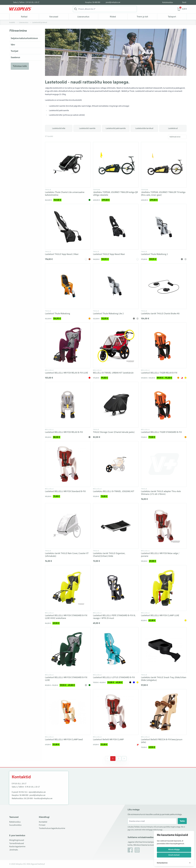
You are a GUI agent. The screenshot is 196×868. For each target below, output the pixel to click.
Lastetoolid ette (59, 128)
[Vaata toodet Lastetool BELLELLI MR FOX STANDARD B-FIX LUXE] (68, 650)
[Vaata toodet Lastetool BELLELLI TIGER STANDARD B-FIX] (164, 405)
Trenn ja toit (142, 17)
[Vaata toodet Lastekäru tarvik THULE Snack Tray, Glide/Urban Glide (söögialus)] (164, 650)
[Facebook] (130, 850)
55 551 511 (23, 792)
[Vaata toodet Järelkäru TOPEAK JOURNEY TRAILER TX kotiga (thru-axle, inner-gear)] (164, 165)
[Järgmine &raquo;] (124, 759)
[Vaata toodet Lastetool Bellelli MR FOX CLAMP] (116, 712)
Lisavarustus (83, 17)
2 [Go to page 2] (119, 758)
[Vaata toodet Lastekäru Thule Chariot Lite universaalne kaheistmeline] (68, 165)
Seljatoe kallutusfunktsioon (24, 38)
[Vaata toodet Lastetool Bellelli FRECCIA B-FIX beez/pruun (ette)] (164, 712)
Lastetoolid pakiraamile (116, 128)
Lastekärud (173, 128)
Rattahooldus (168, 2)
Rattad (24, 17)
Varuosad (54, 17)
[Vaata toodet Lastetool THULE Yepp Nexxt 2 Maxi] (68, 227)
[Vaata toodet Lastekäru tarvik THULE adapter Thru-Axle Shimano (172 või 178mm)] (164, 464)
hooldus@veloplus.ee (43, 798)
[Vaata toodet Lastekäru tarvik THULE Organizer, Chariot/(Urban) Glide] (116, 526)
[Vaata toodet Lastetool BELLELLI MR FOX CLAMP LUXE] (164, 588)
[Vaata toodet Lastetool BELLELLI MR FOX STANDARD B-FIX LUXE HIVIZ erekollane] (68, 588)
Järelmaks (14, 850)
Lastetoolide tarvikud (144, 128)
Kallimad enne (175, 137)
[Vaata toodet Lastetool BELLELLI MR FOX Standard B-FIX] (68, 464)
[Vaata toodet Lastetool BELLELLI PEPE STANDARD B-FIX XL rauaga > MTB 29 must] (116, 588)
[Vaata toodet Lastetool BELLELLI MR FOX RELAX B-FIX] (68, 405)
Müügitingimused (17, 840)
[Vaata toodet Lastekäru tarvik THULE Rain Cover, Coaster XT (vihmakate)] (68, 526)
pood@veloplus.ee (113, 2)
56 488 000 (24, 795)
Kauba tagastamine (17, 847)
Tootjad (14, 51)
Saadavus (15, 57)
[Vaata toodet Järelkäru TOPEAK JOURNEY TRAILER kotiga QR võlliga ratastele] (116, 165)
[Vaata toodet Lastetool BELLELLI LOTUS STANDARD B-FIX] (116, 650)
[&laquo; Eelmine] (107, 759)
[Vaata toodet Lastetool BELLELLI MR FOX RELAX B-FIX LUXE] (68, 345)
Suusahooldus (15, 825)
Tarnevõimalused (17, 843)
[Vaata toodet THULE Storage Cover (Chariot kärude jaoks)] (116, 405)
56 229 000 (28, 798)
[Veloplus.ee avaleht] (20, 9)
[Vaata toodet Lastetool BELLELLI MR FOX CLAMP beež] (68, 712)
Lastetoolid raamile (87, 128)
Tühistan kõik (20, 66)
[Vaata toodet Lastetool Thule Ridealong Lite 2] (116, 286)
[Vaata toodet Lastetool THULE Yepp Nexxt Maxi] (116, 227)
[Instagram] (137, 850)
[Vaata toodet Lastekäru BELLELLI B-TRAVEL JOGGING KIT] (116, 464)
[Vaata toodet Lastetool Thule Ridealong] (68, 286)
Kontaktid (43, 822)
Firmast (42, 825)
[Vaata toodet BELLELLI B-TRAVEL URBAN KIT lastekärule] (116, 345)
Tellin (182, 821)
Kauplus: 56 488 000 (93, 2)
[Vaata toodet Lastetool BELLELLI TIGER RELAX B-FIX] (164, 345)
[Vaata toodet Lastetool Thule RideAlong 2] (164, 227)
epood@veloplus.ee (37, 792)
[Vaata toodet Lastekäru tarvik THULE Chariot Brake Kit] (164, 286)
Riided (113, 17)
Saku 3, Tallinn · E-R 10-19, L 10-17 (26, 2)
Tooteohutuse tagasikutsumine (52, 828)
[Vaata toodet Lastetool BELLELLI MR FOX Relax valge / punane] (164, 526)
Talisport (172, 17)
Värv (13, 45)
